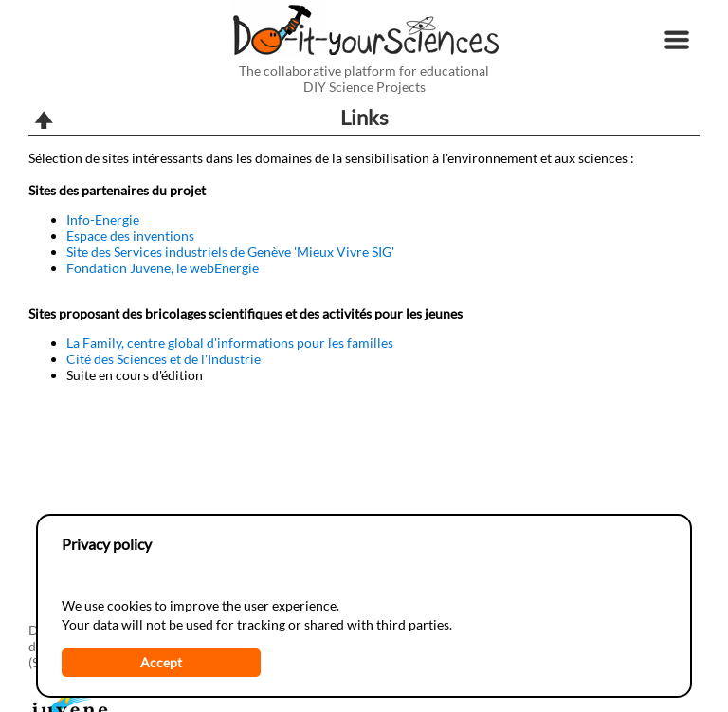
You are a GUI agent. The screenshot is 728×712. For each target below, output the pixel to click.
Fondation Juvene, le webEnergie (163, 268)
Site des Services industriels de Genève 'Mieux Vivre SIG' (230, 252)
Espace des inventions (130, 236)
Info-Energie (103, 219)
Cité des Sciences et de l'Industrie (164, 359)
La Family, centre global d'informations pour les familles (230, 343)
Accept (161, 662)
